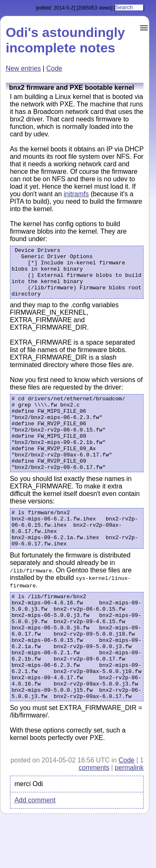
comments (94, 821)
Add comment (35, 854)
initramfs (76, 194)
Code (54, 68)
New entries (23, 68)
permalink (129, 821)
